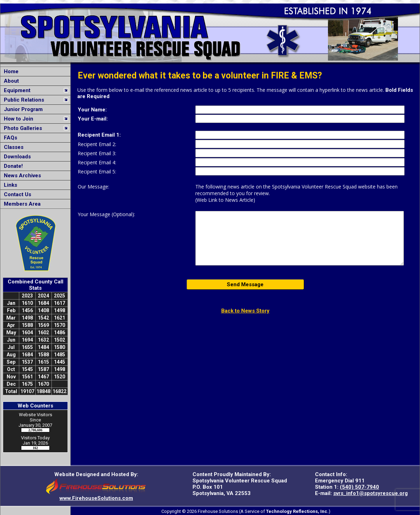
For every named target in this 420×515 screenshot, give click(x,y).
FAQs (9, 138)
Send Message (245, 284)
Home (10, 71)
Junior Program (22, 109)
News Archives (21, 176)
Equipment (16, 90)
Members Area (21, 204)
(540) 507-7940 (359, 487)
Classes (12, 147)
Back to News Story (245, 311)
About (10, 81)
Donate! (12, 166)
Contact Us (16, 194)
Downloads (16, 157)
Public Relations (23, 100)
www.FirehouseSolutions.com (96, 498)
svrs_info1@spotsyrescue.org (370, 493)
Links (9, 185)
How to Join (17, 119)
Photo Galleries (22, 128)
